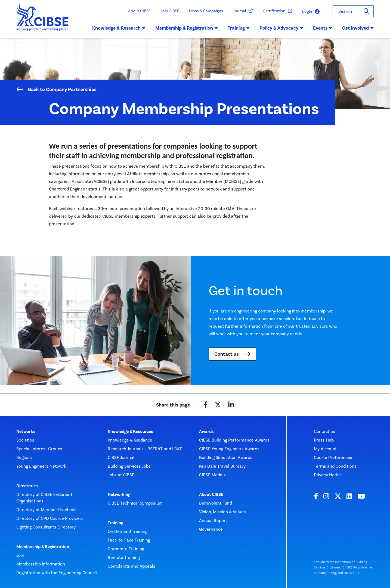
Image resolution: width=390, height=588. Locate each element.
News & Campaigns (206, 11)
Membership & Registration (43, 547)
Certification (278, 11)
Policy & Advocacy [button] (281, 28)
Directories (27, 486)
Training (115, 523)
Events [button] (323, 28)
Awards (206, 431)
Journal (243, 11)
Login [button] (311, 12)
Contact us (227, 354)
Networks (26, 431)
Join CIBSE (170, 11)
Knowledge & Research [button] (119, 28)
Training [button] (239, 28)
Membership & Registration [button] (187, 28)
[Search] (366, 11)
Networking (119, 495)
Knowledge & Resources (130, 431)
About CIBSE (139, 11)
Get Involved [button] (358, 28)
